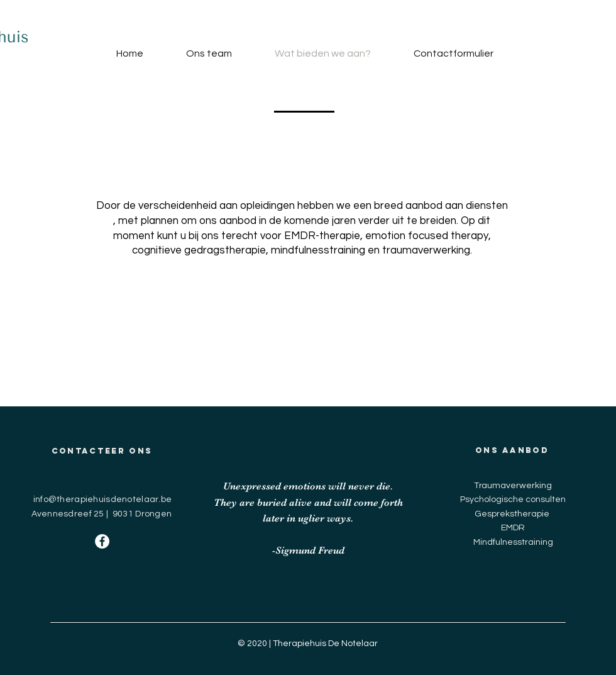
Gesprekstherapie (512, 514)
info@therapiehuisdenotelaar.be (102, 499)
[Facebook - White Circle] (102, 541)
